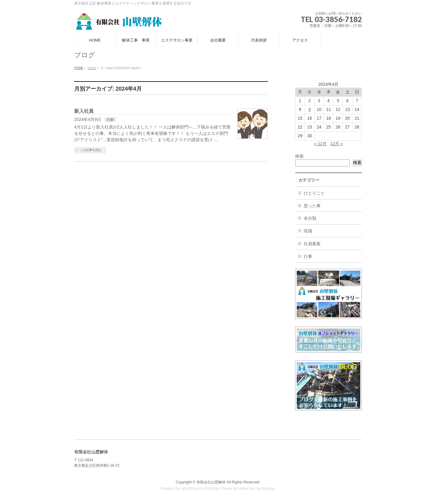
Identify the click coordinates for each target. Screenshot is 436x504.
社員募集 (312, 244)
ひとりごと (314, 193)
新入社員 (84, 111)
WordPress (190, 489)
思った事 (312, 206)
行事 (110, 120)
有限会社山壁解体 (211, 482)
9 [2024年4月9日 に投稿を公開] (310, 109)
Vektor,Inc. (247, 489)
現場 (308, 231)
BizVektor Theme (218, 489)
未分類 (310, 218)
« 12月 (320, 144)
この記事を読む (91, 150)
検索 (299, 156)
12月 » (337, 144)
